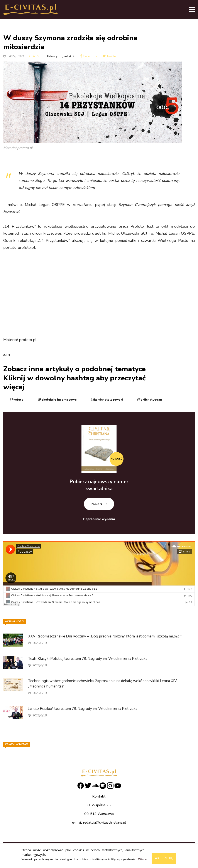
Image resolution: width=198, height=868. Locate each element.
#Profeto (17, 400)
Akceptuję (164, 858)
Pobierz (97, 504)
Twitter (110, 56)
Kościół (34, 56)
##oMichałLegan (150, 400)
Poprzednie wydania (99, 519)
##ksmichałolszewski (107, 400)
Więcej (143, 859)
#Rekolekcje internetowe (57, 400)
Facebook (89, 56)
